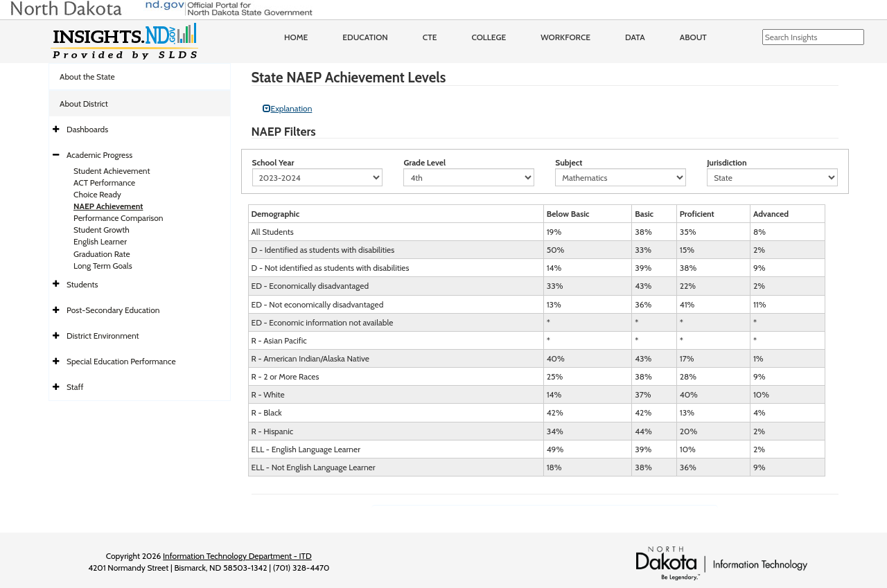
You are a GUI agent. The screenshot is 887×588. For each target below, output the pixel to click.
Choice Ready (97, 194)
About (693, 37)
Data (635, 37)
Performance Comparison (118, 218)
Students (82, 284)
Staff (75, 387)
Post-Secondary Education (113, 310)
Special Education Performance (121, 361)
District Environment (103, 336)
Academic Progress (99, 155)
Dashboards (87, 129)
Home (296, 37)
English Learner (100, 241)
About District (84, 104)
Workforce (565, 37)
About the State (87, 77)
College (489, 37)
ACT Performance (104, 182)
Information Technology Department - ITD (237, 556)
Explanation (288, 108)
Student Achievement (112, 171)
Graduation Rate (102, 254)
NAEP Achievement (108, 206)
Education (365, 37)
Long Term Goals (103, 266)
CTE (430, 37)
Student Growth (102, 230)
